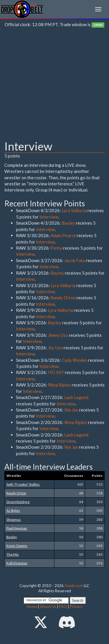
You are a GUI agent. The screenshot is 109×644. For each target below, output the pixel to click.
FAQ (63, 607)
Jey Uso (55, 348)
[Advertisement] (54, 85)
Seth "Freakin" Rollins (23, 484)
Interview (49, 217)
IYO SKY (56, 372)
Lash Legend (76, 397)
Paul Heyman (17, 528)
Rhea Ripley (59, 385)
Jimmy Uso (58, 335)
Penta (56, 248)
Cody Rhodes (74, 360)
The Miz (13, 554)
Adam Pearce (63, 235)
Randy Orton (63, 298)
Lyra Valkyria (74, 210)
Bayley (68, 223)
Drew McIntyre (18, 502)
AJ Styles (13, 510)
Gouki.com (74, 586)
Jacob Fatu (75, 260)
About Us (48, 607)
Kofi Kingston (17, 563)
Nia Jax (71, 410)
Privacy (76, 607)
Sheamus (14, 519)
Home (32, 607)
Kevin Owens (17, 546)
